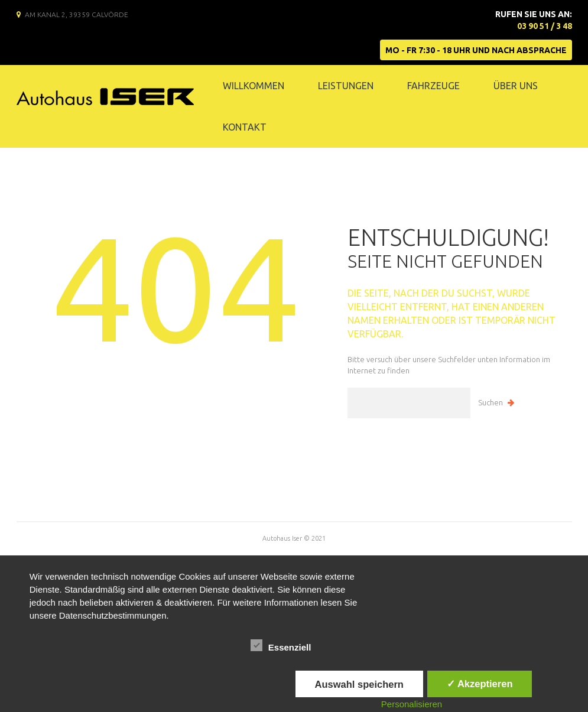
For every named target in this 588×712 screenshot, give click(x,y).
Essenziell (281, 646)
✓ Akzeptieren (480, 684)
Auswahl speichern (359, 684)
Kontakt (245, 127)
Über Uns (516, 86)
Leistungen (346, 86)
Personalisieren (412, 704)
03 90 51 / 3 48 (545, 26)
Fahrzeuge (433, 86)
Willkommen (254, 86)
